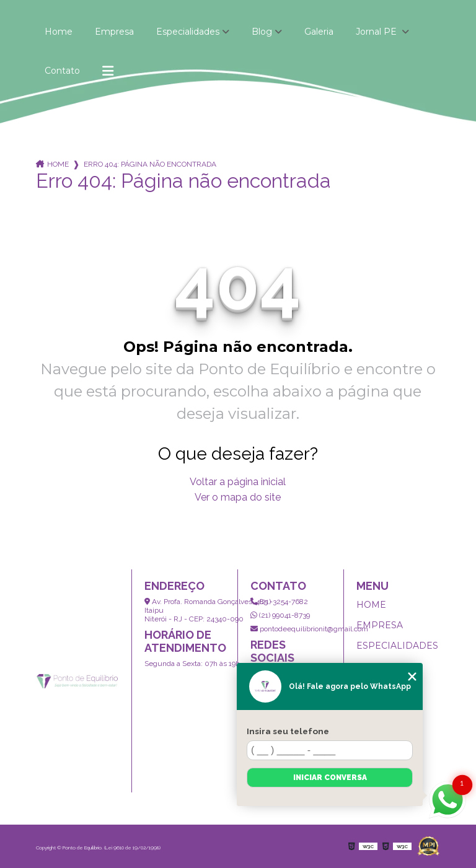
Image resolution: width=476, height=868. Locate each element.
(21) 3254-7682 (279, 602)
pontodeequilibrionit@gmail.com (309, 629)
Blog (262, 32)
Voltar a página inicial (238, 482)
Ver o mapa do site (238, 497)
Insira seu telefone (288, 731)
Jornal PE (377, 32)
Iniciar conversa (330, 778)
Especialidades (188, 32)
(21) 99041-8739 (280, 615)
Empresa (114, 32)
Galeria (319, 32)
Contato (62, 71)
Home (59, 32)
